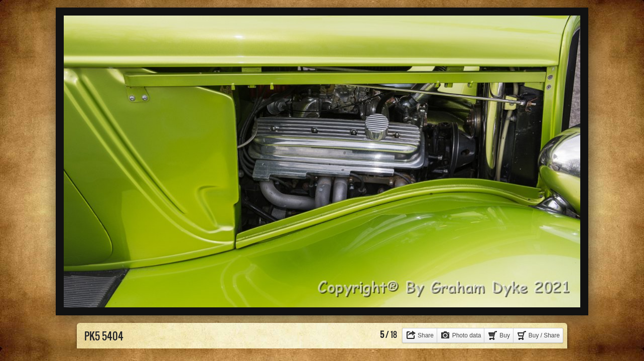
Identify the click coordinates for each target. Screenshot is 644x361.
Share (426, 335)
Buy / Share (544, 335)
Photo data (467, 335)
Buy (505, 335)
